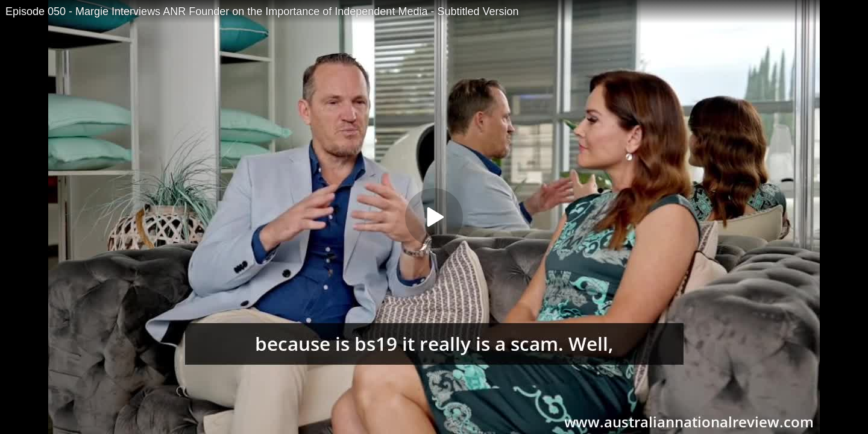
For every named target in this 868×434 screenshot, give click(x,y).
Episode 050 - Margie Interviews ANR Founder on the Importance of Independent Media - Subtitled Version (262, 11)
